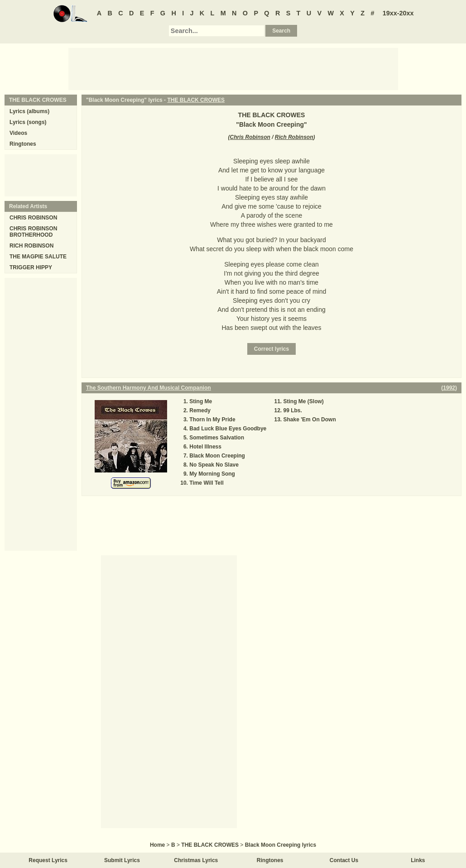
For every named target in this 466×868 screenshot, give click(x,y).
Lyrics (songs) (28, 122)
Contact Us (344, 860)
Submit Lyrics (122, 860)
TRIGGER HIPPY (31, 267)
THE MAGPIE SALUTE (38, 257)
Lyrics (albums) (29, 111)
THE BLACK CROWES (196, 100)
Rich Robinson (294, 137)
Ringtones (23, 144)
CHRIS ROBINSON (33, 218)
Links (418, 860)
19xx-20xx (398, 13)
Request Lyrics (48, 860)
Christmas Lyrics (196, 860)
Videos (18, 133)
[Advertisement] (233, 68)
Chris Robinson (250, 137)
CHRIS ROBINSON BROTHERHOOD (33, 232)
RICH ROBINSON (31, 246)
